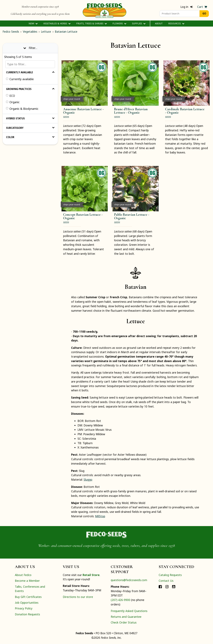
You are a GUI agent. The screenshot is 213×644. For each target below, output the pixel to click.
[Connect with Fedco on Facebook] (160, 587)
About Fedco (23, 575)
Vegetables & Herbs (57, 23)
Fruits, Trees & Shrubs (92, 23)
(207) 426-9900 (120, 600)
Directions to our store (78, 597)
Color (30, 137)
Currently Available (30, 72)
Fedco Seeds (11, 32)
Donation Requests (27, 614)
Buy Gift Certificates (28, 597)
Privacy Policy (24, 608)
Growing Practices (30, 89)
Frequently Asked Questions (129, 611)
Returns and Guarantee (126, 617)
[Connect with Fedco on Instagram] (167, 587)
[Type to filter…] (30, 64)
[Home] (105, 10)
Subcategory (30, 128)
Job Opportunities (27, 603)
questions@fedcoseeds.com (129, 580)
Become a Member (27, 581)
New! (33, 23)
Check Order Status (124, 622)
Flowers (119, 23)
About (159, 23)
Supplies (139, 23)
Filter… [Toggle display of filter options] (30, 48)
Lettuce (46, 32)
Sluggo (88, 480)
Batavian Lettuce (66, 32)
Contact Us (166, 581)
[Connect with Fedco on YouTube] (174, 587)
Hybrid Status (30, 118)
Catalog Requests (170, 575)
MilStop (100, 516)
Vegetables (30, 32)
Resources (176, 23)
